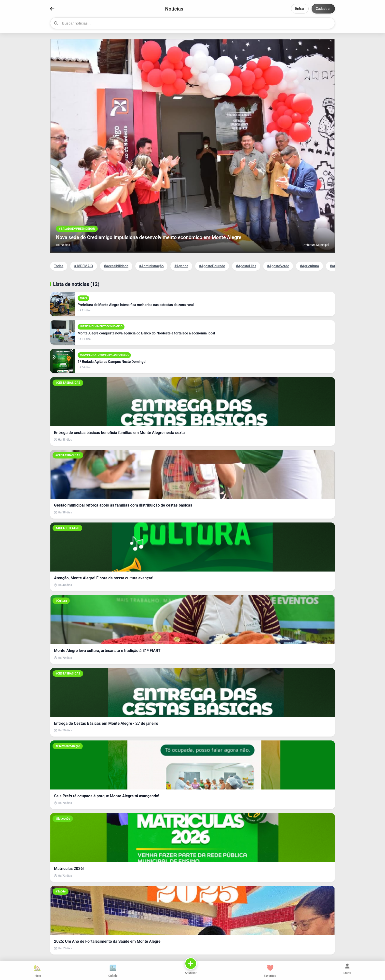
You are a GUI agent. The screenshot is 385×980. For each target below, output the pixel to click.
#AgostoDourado (212, 266)
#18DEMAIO (84, 266)
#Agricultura (309, 266)
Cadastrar (323, 9)
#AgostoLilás (246, 266)
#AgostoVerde (278, 266)
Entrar (300, 9)
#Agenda (181, 266)
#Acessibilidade (116, 266)
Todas (59, 266)
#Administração (151, 266)
